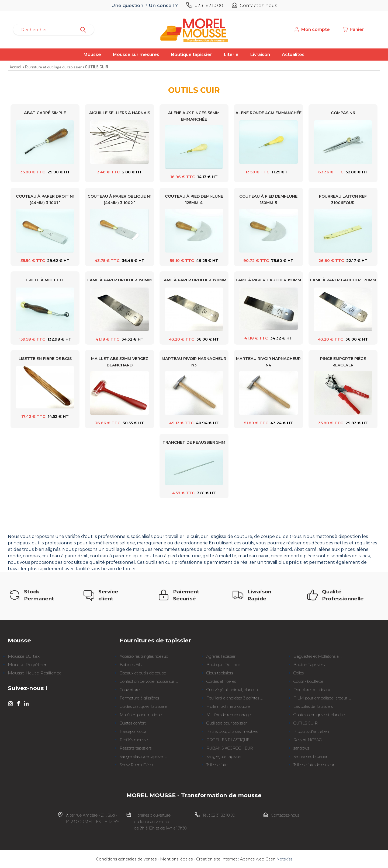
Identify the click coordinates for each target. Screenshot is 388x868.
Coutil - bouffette (308, 681)
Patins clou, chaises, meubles (232, 731)
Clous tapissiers (220, 673)
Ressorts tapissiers (136, 748)
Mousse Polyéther (27, 665)
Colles (299, 673)
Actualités (293, 55)
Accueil (16, 67)
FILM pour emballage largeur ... (322, 698)
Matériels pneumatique (141, 715)
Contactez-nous (258, 5)
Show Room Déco (136, 765)
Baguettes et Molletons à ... (318, 656)
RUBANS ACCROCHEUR (230, 748)
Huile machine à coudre (228, 706)
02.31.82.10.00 (209, 5)
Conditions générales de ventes (126, 859)
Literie (231, 55)
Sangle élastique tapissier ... (144, 757)
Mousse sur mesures (136, 55)
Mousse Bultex (24, 656)
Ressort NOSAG (308, 740)
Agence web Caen (258, 859)
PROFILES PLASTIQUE (228, 740)
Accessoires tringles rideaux (144, 656)
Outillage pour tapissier (227, 723)
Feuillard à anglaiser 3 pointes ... (235, 698)
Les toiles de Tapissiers (313, 706)
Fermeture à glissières (139, 698)
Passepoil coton (134, 731)
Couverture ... (131, 690)
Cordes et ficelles (221, 681)
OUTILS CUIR (306, 723)
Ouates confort (133, 723)
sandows (301, 748)
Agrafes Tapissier (221, 656)
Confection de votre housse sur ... (149, 681)
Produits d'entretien (311, 731)
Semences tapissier (310, 757)
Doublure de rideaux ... (314, 690)
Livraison (260, 55)
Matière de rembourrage (229, 715)
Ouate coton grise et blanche (319, 715)
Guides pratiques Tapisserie (143, 706)
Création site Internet (217, 859)
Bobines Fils (131, 665)
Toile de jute (217, 765)
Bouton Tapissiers (309, 665)
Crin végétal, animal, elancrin (232, 690)
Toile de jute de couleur (314, 765)
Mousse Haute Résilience (35, 673)
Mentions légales (176, 859)
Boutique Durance (223, 665)
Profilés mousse (134, 740)
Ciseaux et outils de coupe (143, 673)
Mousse (92, 55)
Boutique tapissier (192, 55)
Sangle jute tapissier (224, 757)
